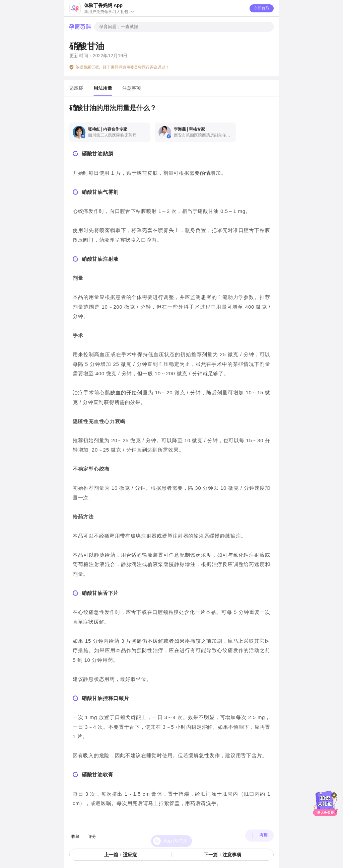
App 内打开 (175, 832)
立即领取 (262, 8)
